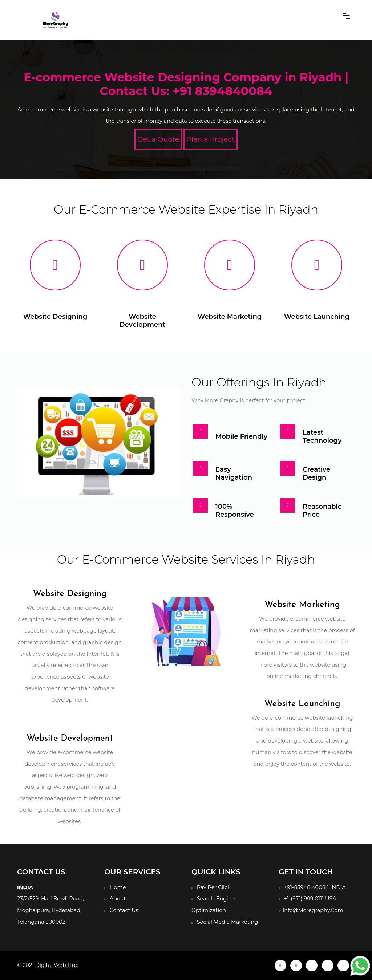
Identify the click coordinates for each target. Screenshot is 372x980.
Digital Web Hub (57, 965)
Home (118, 887)
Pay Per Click (214, 887)
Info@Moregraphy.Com (313, 910)
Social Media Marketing (227, 922)
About (118, 899)
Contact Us (124, 910)
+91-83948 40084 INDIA (315, 887)
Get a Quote (158, 139)
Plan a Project (211, 139)
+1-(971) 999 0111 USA (310, 899)
